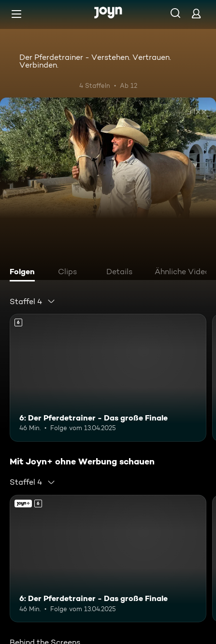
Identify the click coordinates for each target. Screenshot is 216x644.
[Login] (196, 13)
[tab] (25, 273)
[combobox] (33, 301)
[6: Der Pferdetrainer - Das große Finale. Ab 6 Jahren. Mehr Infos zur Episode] (108, 378)
